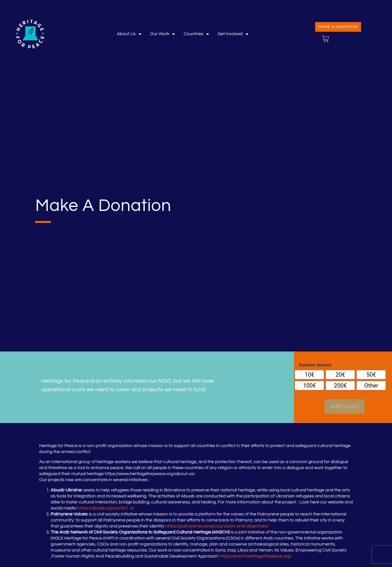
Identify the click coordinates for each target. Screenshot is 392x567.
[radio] (309, 375)
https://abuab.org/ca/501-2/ (106, 508)
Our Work (163, 34)
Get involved (233, 34)
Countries (196, 34)
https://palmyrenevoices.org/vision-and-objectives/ (217, 526)
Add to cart (345, 406)
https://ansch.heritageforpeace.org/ (255, 556)
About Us (129, 34)
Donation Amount (315, 365)
